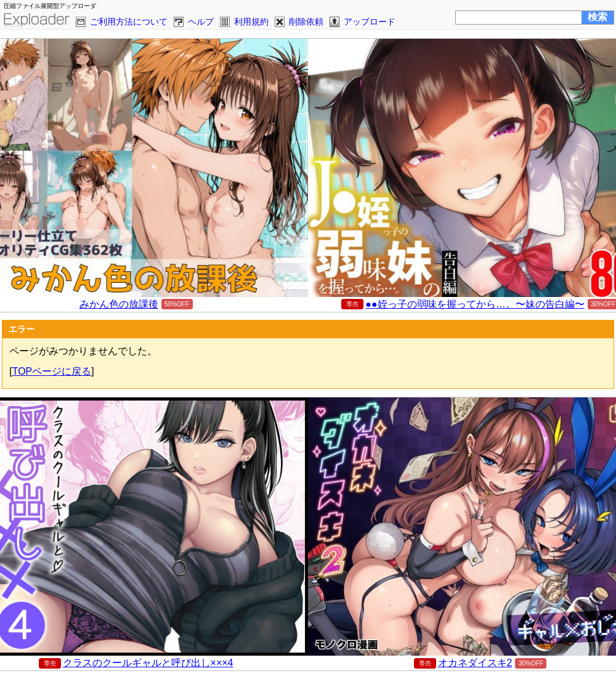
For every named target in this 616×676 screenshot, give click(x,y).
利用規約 (251, 22)
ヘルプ (201, 22)
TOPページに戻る (52, 371)
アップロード (370, 22)
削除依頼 (306, 22)
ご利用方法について (129, 22)
